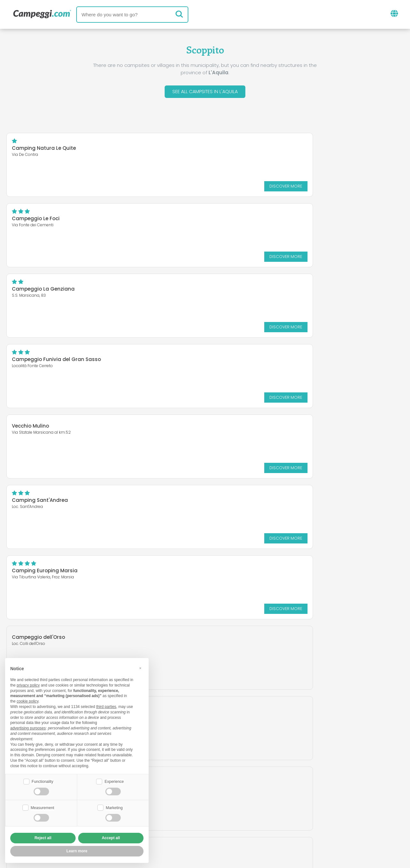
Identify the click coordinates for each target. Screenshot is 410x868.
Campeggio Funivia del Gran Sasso (261, 220)
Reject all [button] (43, 838)
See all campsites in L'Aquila (205, 92)
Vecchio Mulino (30, 287)
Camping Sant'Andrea (245, 290)
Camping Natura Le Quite (44, 150)
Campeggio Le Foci (241, 150)
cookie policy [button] (28, 701)
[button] (140, 668)
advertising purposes (28, 727)
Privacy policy (170, 826)
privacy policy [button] (28, 685)
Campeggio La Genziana (43, 220)
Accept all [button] (111, 838)
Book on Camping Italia (255, 815)
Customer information (229, 826)
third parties (106, 706)
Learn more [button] (77, 851)
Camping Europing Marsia (45, 361)
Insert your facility (189, 815)
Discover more (170, 187)
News (168, 788)
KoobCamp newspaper (217, 788)
